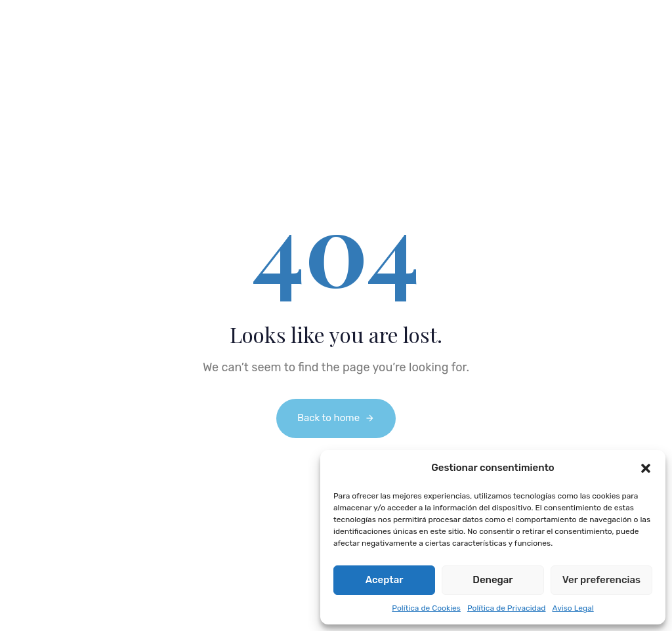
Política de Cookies (426, 608)
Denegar (493, 580)
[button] (646, 468)
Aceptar (385, 580)
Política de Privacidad (507, 608)
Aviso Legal (573, 608)
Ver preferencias (601, 580)
